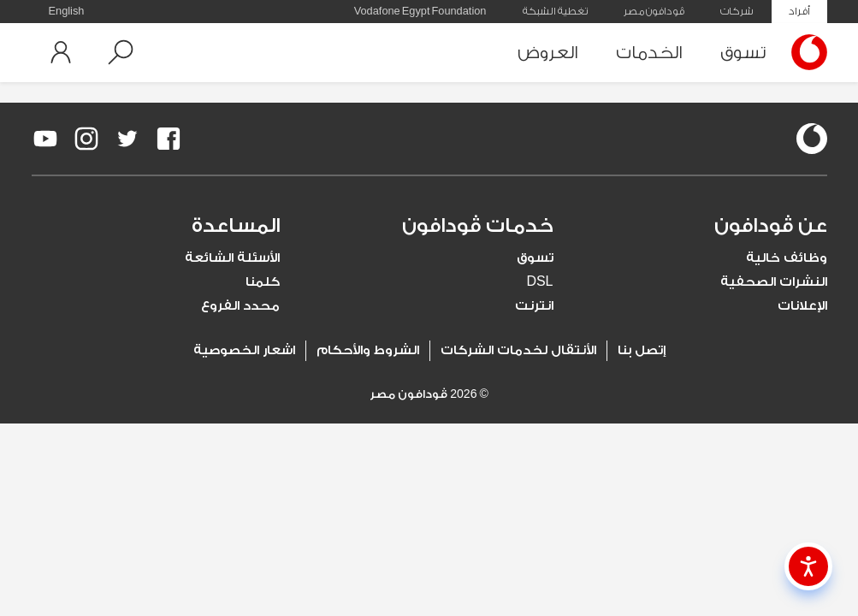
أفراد (799, 11)
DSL (539, 282)
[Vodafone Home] (805, 52)
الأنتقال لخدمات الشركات (518, 350)
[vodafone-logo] (812, 139)
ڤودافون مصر (654, 11)
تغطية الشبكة (555, 11)
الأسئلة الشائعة (232, 258)
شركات (737, 11)
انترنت (534, 306)
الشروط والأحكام (368, 350)
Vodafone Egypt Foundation (420, 11)
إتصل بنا (642, 350)
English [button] (67, 11)
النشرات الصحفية (774, 282)
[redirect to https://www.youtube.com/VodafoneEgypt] (45, 139)
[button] (121, 52)
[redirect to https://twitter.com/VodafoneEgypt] (127, 139)
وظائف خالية (787, 258)
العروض (548, 53)
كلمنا (263, 282)
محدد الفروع (240, 306)
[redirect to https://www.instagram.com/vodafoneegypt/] (86, 139)
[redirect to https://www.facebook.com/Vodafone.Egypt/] (169, 139)
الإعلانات (802, 306)
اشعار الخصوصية (244, 350)
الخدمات (649, 53)
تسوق (743, 53)
